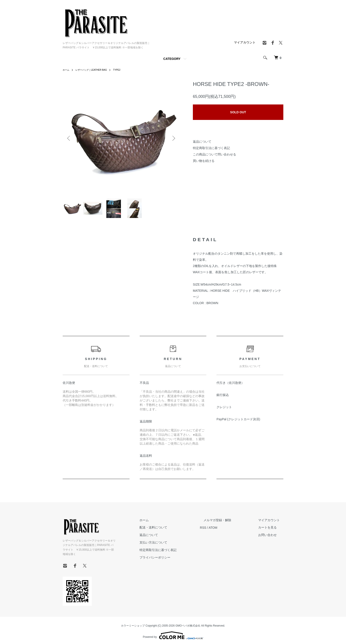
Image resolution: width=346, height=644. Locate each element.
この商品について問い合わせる (214, 154)
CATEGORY (172, 59)
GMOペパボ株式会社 (188, 624)
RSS (217, 530)
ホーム (67, 70)
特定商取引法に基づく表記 (211, 148)
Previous (69, 138)
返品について (202, 142)
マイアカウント (245, 42)
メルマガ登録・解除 (228, 523)
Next (173, 138)
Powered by (173, 633)
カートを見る (271, 530)
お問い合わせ (271, 538)
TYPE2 (124, 70)
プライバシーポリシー (173, 560)
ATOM (227, 530)
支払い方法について (171, 545)
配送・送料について (171, 530)
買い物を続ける (204, 161)
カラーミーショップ (133, 624)
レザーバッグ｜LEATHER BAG (95, 70)
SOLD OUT (238, 112)
